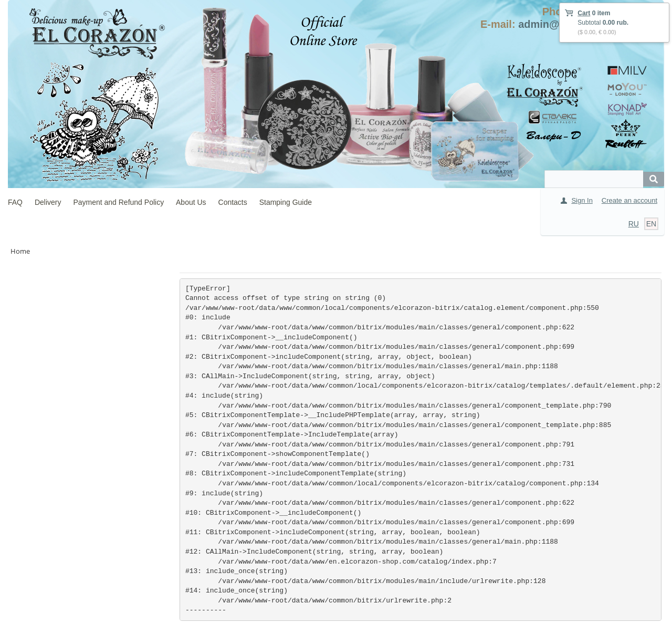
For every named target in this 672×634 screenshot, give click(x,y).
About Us (191, 202)
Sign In (582, 200)
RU (634, 224)
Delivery (48, 202)
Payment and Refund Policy (118, 202)
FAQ (15, 202)
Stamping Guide (286, 202)
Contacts (233, 202)
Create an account (629, 200)
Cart (584, 13)
